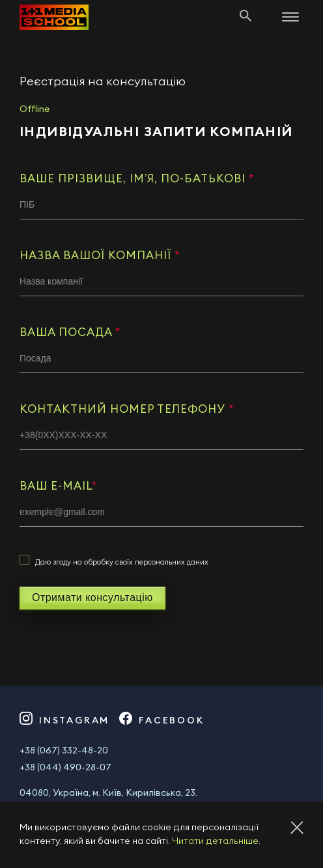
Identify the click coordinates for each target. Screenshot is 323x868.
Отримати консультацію (92, 597)
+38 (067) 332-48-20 (64, 751)
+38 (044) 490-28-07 (65, 768)
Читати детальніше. (216, 841)
